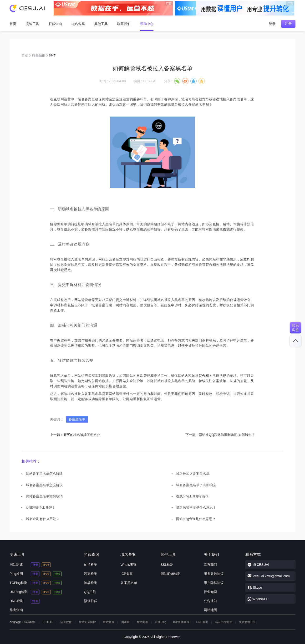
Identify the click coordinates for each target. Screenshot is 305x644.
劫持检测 (91, 565)
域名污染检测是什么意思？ (196, 507)
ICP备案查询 (181, 622)
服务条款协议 (214, 574)
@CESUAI (258, 565)
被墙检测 (91, 583)
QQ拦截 (90, 592)
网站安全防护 (87, 622)
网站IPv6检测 (171, 574)
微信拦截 (91, 601)
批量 (35, 565)
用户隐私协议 (214, 583)
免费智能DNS (248, 622)
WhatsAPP (258, 599)
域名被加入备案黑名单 (193, 474)
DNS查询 (16, 601)
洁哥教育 (66, 622)
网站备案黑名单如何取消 (44, 496)
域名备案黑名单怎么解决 (44, 485)
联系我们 (124, 24)
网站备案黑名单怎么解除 (44, 474)
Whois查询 (129, 565)
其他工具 (101, 24)
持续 (57, 574)
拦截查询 (55, 24)
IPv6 (46, 565)
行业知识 (39, 56)
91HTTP (48, 622)
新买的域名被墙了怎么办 (82, 435)
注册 (288, 24)
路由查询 (16, 610)
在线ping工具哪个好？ (193, 496)
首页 (13, 24)
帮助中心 (147, 24)
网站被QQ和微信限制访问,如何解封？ (227, 435)
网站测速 (16, 565)
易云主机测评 (224, 622)
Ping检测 (16, 574)
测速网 (125, 622)
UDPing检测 (19, 592)
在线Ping (161, 622)
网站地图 (210, 610)
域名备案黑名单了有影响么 (196, 485)
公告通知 (210, 601)
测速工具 (32, 24)
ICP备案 (127, 574)
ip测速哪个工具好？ (41, 507)
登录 (272, 24)
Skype (255, 588)
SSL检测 (167, 565)
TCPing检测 (18, 583)
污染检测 (91, 574)
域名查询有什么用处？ (43, 519)
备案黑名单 (77, 419)
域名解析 (30, 622)
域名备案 (78, 24)
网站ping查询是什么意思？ (196, 519)
